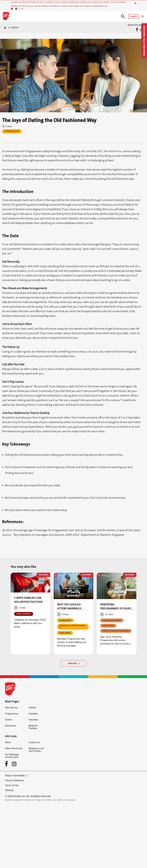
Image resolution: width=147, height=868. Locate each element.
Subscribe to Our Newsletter (144, 40)
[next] (17, 9)
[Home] (5, 28)
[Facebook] (7, 764)
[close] (136, 3)
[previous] (12, 9)
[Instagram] (14, 764)
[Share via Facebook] (137, 29)
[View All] (73, 663)
